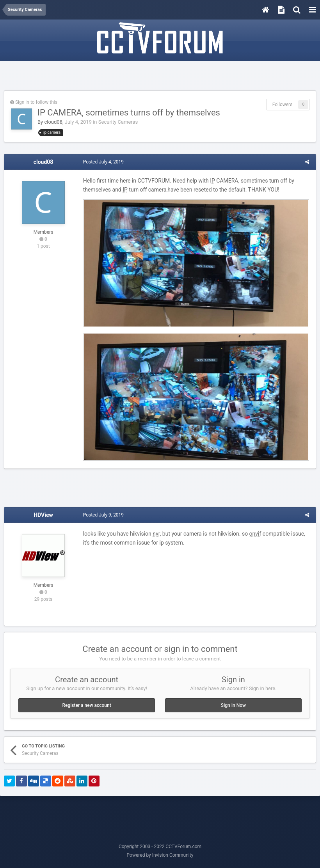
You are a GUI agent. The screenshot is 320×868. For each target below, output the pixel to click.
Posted (103, 162)
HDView (43, 517)
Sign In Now (233, 706)
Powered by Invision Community (160, 857)
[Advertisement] (160, 77)
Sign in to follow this (36, 102)
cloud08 (53, 122)
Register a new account (86, 706)
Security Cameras (118, 122)
